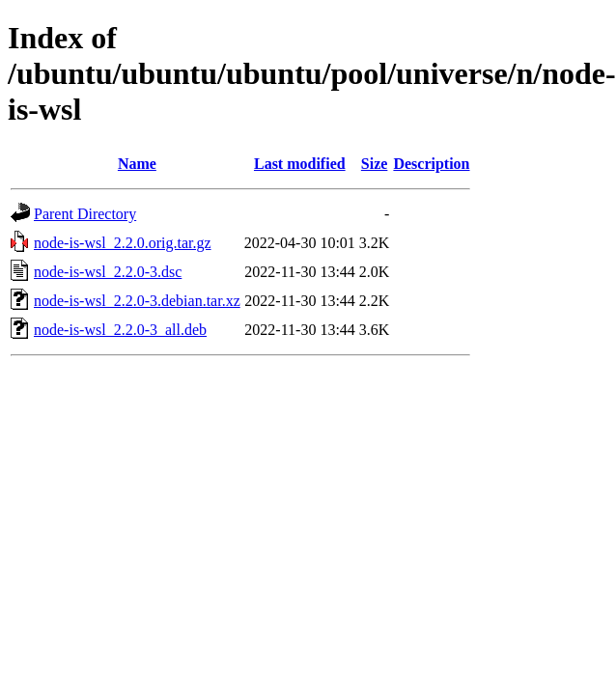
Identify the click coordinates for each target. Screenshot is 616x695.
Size (375, 164)
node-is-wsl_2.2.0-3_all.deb (120, 330)
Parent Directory (85, 214)
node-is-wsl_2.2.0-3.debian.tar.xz (137, 301)
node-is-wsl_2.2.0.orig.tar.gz (123, 243)
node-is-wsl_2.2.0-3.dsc (108, 272)
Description (431, 164)
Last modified (300, 164)
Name (137, 164)
